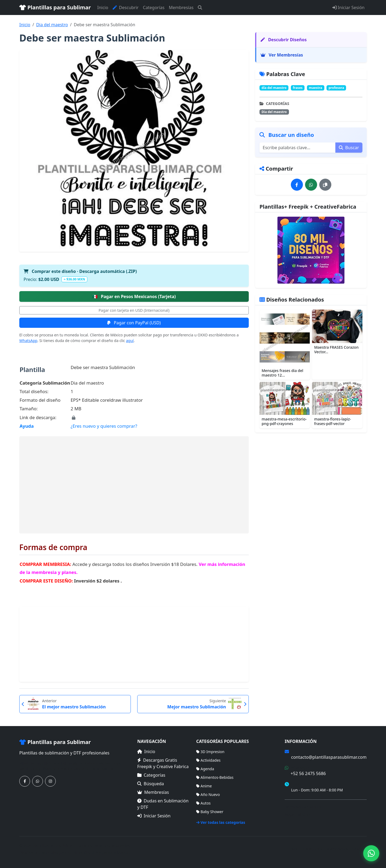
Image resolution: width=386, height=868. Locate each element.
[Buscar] (200, 7)
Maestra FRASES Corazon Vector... (336, 350)
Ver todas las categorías (221, 822)
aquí (130, 341)
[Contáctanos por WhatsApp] (38, 781)
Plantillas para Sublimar (55, 7)
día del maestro (274, 88)
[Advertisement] (134, 485)
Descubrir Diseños (284, 40)
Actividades (208, 760)
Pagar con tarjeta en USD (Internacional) (134, 310)
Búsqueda (151, 784)
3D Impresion (210, 752)
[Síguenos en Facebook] (25, 781)
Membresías (181, 7)
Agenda (205, 769)
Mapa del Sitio (297, 815)
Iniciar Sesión (348, 7)
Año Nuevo (208, 794)
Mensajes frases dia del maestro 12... (282, 373)
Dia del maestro (52, 25)
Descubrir (126, 7)
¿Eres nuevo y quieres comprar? (104, 426)
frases (298, 88)
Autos (203, 803)
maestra (316, 88)
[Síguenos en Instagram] (50, 781)
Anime (204, 786)
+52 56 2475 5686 (308, 773)
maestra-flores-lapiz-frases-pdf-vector (333, 421)
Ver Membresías (282, 55)
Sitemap (359, 849)
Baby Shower (210, 812)
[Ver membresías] (311, 250)
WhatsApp (28, 341)
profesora (336, 88)
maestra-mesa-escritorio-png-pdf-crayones (284, 421)
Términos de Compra (303, 807)
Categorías (154, 7)
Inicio (103, 7)
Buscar (349, 148)
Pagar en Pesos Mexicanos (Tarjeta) (134, 296)
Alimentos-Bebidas (215, 777)
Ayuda (27, 426)
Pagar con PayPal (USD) (134, 323)
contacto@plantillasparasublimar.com (329, 757)
